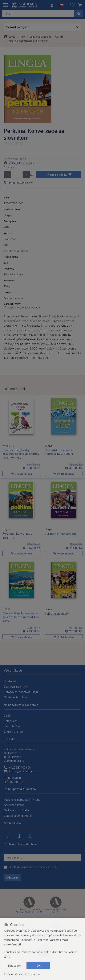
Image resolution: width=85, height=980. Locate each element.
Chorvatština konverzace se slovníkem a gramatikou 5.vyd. (21, 616)
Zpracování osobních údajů (21, 691)
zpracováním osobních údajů (41, 866)
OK (39, 965)
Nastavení (15, 965)
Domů (10, 37)
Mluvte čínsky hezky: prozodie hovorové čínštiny (21, 451)
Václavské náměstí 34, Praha (22, 799)
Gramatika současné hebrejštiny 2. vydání (59, 452)
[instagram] (19, 835)
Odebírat (12, 877)
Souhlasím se (33, 866)
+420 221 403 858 (17, 767)
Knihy (22, 37)
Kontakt (9, 738)
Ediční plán (11, 720)
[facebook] (8, 835)
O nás (7, 715)
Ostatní (60, 37)
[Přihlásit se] (53, 5)
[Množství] (17, 175)
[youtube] (30, 835)
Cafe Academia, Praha (18, 815)
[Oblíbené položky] (72, 5)
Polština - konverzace (17, 533)
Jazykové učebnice (40, 37)
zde (38, 974)
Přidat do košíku (59, 174)
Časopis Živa (12, 725)
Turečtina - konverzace (61, 533)
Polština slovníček (57, 613)
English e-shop (13, 731)
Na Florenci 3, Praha (16, 810)
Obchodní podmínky (16, 686)
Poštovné (10, 680)
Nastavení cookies (16, 696)
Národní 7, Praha (14, 804)
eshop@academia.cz (20, 771)
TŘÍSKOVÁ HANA (12, 458)
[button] (63, 5)
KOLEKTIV (8, 538)
